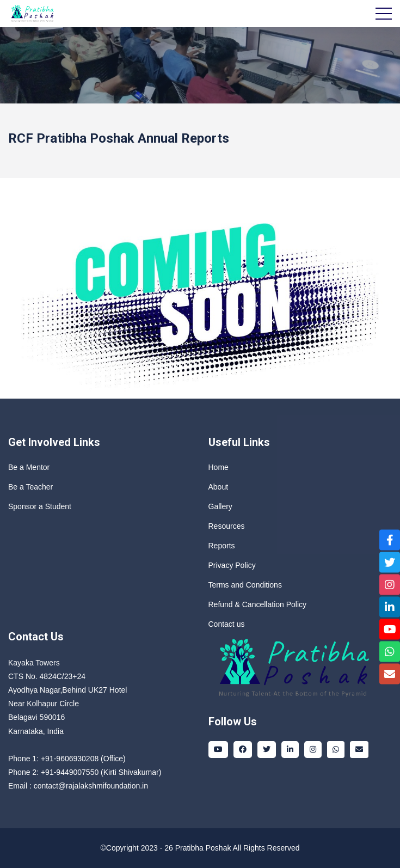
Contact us (227, 624)
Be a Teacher (30, 487)
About (219, 487)
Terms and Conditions (245, 585)
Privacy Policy (232, 565)
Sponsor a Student (40, 506)
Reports (222, 546)
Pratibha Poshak (203, 848)
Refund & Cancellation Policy (258, 604)
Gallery (220, 506)
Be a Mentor (29, 467)
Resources (227, 526)
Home (219, 467)
